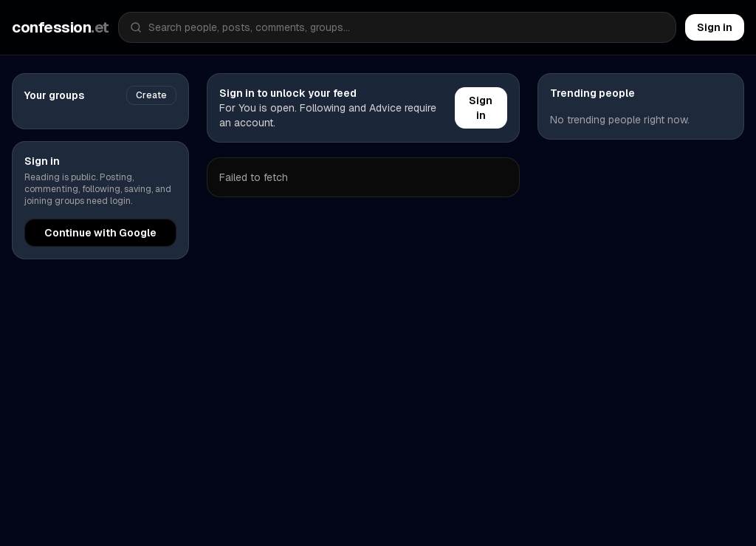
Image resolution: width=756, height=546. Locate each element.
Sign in (715, 27)
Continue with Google (100, 233)
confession (61, 27)
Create (151, 95)
